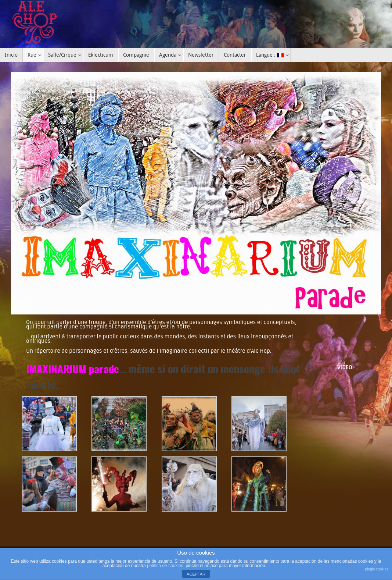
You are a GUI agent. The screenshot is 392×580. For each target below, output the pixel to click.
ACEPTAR (196, 574)
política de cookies (165, 566)
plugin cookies (377, 569)
